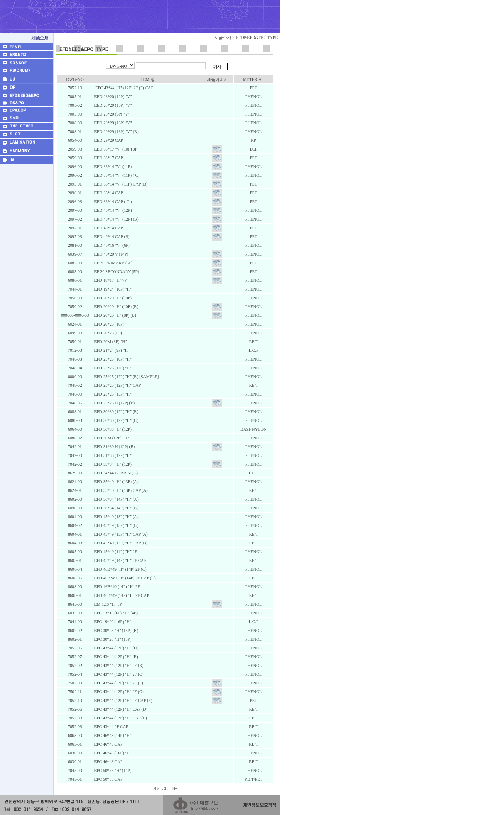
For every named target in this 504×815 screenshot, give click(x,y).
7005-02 (75, 105)
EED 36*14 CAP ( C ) (112, 202)
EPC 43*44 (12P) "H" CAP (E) (120, 718)
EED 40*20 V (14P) (111, 254)
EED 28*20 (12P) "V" (112, 97)
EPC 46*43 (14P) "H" (112, 736)
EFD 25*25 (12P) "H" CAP (117, 385)
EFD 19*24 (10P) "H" (112, 289)
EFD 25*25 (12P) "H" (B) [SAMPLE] (126, 377)
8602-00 (75, 499)
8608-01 (75, 595)
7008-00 (75, 123)
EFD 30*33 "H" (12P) (112, 429)
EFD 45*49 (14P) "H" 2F (115, 552)
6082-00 (75, 263)
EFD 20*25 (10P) (108, 324)
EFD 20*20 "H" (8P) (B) (115, 315)
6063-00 (75, 736)
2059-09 (75, 158)
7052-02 (75, 666)
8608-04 (75, 569)
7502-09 (75, 683)
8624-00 (75, 482)
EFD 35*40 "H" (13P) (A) (116, 482)
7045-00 (75, 771)
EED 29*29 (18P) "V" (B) (116, 132)
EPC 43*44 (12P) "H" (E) (115, 657)
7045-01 (75, 779)
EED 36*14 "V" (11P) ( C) (116, 175)
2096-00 (75, 167)
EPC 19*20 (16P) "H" (112, 622)
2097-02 (75, 219)
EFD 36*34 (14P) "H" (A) (116, 499)
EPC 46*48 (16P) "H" (112, 753)
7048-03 (75, 359)
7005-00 (75, 114)
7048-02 (75, 385)
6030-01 (75, 762)
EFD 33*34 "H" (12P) (112, 464)
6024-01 (75, 324)
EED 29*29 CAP (108, 140)
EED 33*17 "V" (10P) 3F (115, 149)
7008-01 (75, 132)
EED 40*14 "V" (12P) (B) (116, 219)
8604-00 (75, 517)
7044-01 (75, 289)
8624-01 (75, 490)
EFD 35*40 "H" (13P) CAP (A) (120, 490)
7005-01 (75, 97)
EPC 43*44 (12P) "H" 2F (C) (118, 674)
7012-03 (75, 350)
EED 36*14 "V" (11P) (112, 167)
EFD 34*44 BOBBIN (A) (115, 473)
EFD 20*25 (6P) (107, 333)
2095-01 (75, 184)
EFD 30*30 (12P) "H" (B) (116, 412)
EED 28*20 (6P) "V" (111, 114)
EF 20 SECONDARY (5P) (116, 272)
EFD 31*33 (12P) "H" (112, 455)
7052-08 (75, 718)
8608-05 (75, 578)
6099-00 (75, 333)
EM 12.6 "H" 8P (107, 604)
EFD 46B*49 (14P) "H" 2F (116, 587)
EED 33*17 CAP (108, 158)
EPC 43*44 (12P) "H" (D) (116, 648)
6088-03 (75, 420)
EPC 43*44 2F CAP (111, 727)
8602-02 (75, 631)
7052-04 (75, 674)
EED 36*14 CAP (108, 193)
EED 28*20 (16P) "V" (112, 105)
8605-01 (75, 560)
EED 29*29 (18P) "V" (112, 123)
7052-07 (75, 657)
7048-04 (75, 368)
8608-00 (75, 587)
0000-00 (75, 377)
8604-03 (75, 543)
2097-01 (75, 228)
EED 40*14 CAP (108, 228)
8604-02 (75, 525)
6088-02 (75, 438)
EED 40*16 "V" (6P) (111, 245)
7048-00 (75, 394)
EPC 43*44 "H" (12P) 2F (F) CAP (123, 88)
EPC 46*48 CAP (108, 762)
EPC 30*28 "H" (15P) (112, 639)
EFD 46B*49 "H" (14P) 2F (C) (120, 569)
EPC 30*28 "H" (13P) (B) (115, 631)
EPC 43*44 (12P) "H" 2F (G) (118, 692)
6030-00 (75, 753)
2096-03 (75, 202)
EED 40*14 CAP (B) (111, 237)
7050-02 (75, 307)
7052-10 (75, 88)
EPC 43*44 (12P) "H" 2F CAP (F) (122, 701)
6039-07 (75, 254)
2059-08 (75, 149)
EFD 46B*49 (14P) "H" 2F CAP (121, 595)
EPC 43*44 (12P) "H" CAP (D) (120, 709)
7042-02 (75, 464)
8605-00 (75, 552)
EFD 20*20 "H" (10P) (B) (116, 307)
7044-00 (75, 622)
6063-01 (75, 744)
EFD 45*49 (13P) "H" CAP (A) (120, 534)
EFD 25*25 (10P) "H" (112, 359)
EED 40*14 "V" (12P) (112, 210)
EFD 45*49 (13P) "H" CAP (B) (120, 543)
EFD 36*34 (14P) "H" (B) (116, 508)
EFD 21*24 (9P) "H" (111, 350)
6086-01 (75, 280)
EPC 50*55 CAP (108, 779)
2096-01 (75, 193)
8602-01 (75, 639)
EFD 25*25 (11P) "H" (112, 368)
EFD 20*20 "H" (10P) (112, 298)
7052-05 (75, 648)
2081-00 (75, 245)
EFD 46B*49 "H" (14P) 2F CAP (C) (124, 578)
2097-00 (75, 210)
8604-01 (75, 534)
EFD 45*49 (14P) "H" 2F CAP (120, 560)
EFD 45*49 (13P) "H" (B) (116, 525)
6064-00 (75, 429)
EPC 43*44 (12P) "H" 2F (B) (118, 666)
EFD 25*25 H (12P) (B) (114, 403)
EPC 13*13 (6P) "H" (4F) (115, 613)
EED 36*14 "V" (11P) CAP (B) (120, 184)
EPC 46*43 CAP (108, 744)
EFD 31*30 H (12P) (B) (114, 447)
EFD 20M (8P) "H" (110, 342)
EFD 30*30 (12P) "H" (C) (116, 420)
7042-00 (75, 455)
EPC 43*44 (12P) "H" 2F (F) (118, 683)
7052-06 (75, 709)
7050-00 (75, 298)
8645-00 (75, 604)
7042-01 (75, 447)
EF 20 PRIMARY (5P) (113, 263)
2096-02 (75, 175)
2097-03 (75, 237)
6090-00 (75, 508)
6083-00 (75, 272)
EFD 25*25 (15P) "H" (112, 394)
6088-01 (75, 412)
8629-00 (75, 473)
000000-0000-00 (75, 315)
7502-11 (75, 692)
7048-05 (75, 403)
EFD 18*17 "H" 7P (110, 280)
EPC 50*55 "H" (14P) (112, 771)
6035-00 (75, 613)
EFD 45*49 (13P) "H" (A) (116, 517)
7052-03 (75, 727)
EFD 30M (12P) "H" (111, 438)
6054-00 (75, 140)
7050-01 (75, 342)
